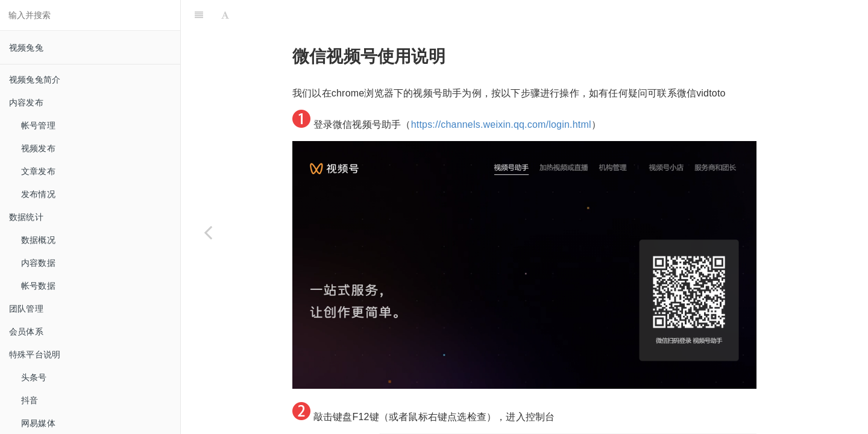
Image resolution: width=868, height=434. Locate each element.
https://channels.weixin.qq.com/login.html (501, 94)
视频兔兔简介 (35, 80)
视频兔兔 (26, 48)
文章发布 (38, 171)
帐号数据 (38, 286)
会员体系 (26, 332)
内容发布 (26, 102)
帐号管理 (38, 125)
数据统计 (26, 217)
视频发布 (38, 148)
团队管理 (26, 309)
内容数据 (38, 263)
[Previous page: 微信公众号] (208, 232)
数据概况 (38, 240)
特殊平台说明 (35, 354)
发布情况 (38, 194)
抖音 (30, 400)
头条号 (34, 377)
